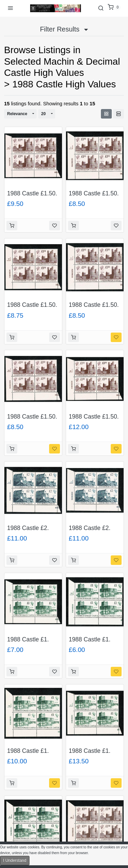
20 (44, 114)
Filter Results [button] (64, 29)
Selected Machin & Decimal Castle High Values (62, 67)
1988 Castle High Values (64, 84)
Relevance (17, 114)
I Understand (15, 861)
